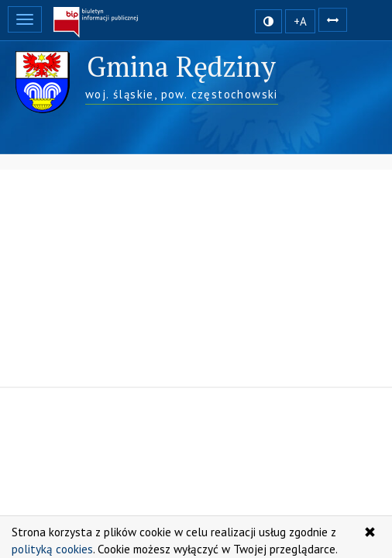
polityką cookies (52, 549)
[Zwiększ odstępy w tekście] (333, 19)
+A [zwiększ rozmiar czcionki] (300, 21)
